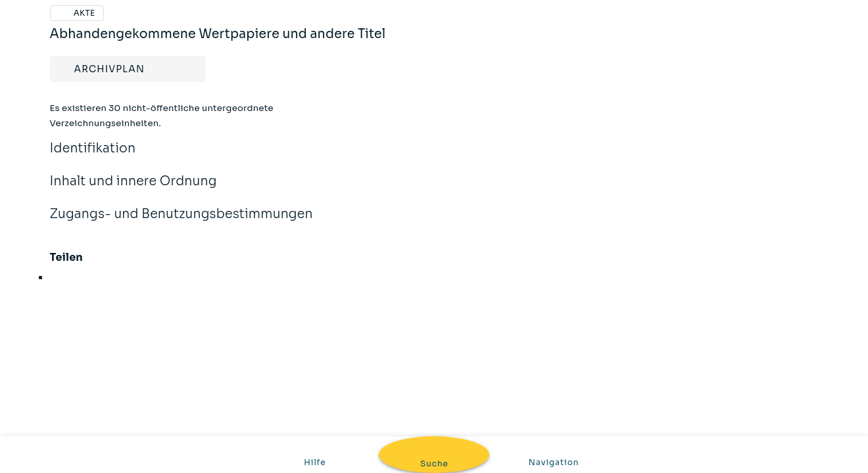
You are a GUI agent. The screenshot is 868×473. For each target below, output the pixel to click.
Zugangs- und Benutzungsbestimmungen (181, 223)
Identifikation (93, 157)
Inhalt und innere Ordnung (133, 190)
